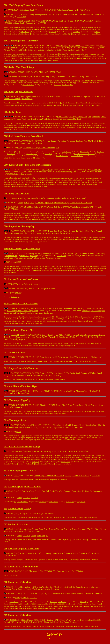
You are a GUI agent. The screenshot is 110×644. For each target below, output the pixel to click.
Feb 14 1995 (63, 117)
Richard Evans (51, 30)
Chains (64, 14)
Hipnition (48, 593)
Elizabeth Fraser (16, 540)
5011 (6, 330)
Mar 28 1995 (36, 141)
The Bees (17, 119)
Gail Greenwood (37, 81)
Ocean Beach (37, 136)
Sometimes (44, 357)
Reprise (22, 339)
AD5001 (24, 14)
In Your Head (97, 170)
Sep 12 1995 (47, 335)
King (18, 112)
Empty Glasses (79, 405)
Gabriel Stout (86, 343)
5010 (6, 304)
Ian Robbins (58, 608)
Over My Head (90, 141)
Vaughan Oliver (27, 58)
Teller (25, 50)
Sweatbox (34, 548)
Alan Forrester (61, 379)
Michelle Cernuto (28, 317)
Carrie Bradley (11, 154)
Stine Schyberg (57, 58)
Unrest (60, 343)
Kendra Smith (16, 165)
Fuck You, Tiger (29, 386)
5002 (6, 41)
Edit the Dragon (37, 593)
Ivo (15, 502)
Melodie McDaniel (77, 156)
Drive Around (96, 231)
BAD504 (35, 498)
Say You (76, 587)
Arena (57, 589)
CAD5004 (51, 72)
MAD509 (33, 598)
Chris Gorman (81, 83)
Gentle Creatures (29, 304)
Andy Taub (49, 154)
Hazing (103, 46)
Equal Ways (76, 491)
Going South (37, 5)
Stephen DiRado (94, 83)
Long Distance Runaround (45, 148)
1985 (15, 284)
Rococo (52, 288)
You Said (53, 357)
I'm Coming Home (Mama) (53, 553)
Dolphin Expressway (17, 337)
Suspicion (22, 589)
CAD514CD (85, 553)
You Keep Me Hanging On (64, 571)
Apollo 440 (53, 32)
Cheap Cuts (8, 233)
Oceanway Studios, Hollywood (51, 83)
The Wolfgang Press (19, 5)
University (33, 41)
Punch (14, 589)
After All (44, 375)
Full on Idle (20, 427)
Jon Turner (42, 502)
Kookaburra (35, 284)
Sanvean (33, 256)
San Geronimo (69, 141)
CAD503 (26, 498)
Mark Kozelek (66, 152)
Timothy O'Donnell (30, 414)
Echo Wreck (22, 531)
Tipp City (26, 400)
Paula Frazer (38, 317)
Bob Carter (16, 606)
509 (6, 615)
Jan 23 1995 (34, 76)
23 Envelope (15, 297)
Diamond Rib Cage (79, 96)
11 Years (94, 14)
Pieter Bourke (43, 268)
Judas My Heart (75, 119)
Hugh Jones (33, 608)
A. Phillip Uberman (35, 178)
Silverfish (96, 117)
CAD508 (48, 571)
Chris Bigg (72, 83)
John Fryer (63, 480)
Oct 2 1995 (34, 357)
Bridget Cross (68, 343)
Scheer (12, 352)
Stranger (67, 491)
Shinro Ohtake (38, 58)
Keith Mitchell (54, 502)
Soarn (39, 536)
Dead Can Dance (27, 266)
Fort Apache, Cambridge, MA (63, 85)
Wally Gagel (8, 217)
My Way (68, 476)
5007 (6, 193)
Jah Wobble (76, 30)
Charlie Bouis (95, 266)
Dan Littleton (34, 237)
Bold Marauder (26, 174)
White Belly (53, 207)
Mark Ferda (25, 32)
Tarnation (14, 304)
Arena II (80, 593)
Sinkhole (61, 451)
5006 (6, 165)
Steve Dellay (80, 178)
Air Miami (14, 330)
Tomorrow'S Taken (89, 373)
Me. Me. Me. (27, 330)
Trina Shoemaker (90, 54)
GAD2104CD (10, 556)
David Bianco (92, 56)
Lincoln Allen (17, 317)
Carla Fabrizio (72, 321)
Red (89, 117)
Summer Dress (56, 141)
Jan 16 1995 (63, 46)
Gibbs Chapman (32, 154)
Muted (76, 553)
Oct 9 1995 (33, 391)
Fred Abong (11, 81)
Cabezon (46, 141)
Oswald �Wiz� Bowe (88, 81)
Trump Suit (52, 231)
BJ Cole (97, 30)
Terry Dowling (82, 502)
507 (6, 566)
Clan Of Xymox (16, 486)
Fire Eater (85, 476)
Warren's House (10, 240)
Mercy (59, 375)
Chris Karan (14, 480)
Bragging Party (91, 425)
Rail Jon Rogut (41, 125)
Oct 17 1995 (47, 373)
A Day (22, 491)
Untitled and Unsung (50, 119)
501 (6, 279)
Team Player (63, 231)
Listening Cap (28, 226)
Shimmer (13, 48)
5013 (6, 368)
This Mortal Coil (23, 502)
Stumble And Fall (42, 491)
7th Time (85, 491)
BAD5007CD (64, 96)
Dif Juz (12, 524)
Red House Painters (19, 136)
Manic (29, 589)
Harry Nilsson (95, 105)
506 (6, 548)
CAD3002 (65, 207)
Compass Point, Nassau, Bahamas (28, 83)
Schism (21, 352)
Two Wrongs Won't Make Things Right (22, 311)
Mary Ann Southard (95, 455)
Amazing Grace (50, 451)
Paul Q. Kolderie (29, 85)
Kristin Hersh (16, 446)
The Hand (86, 311)
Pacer (24, 420)
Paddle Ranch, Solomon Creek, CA (75, 182)
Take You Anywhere (82, 357)
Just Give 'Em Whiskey (40, 587)
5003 (6, 67)
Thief (59, 72)
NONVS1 (99, 593)
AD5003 (75, 76)
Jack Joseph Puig (75, 81)
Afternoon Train (82, 391)
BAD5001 (79, 21)
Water (32, 471)
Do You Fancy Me (98, 311)
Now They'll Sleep (25, 67)
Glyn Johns (55, 81)
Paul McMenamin (62, 156)
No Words (30, 491)
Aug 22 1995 (36, 253)
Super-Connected (25, 92)
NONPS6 (67, 587)
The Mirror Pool (32, 249)
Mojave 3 (14, 368)
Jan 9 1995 (18, 10)
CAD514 (59, 476)
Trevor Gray (77, 27)
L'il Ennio (63, 119)
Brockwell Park (10, 143)
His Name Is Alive (59, 237)
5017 (6, 446)
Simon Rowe (49, 379)
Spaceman (54, 96)
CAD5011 (55, 391)
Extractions (23, 524)
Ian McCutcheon (39, 379)
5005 (6, 136)
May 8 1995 (47, 170)
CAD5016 (53, 405)
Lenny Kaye (97, 58)
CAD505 (26, 536)
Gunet (33, 536)
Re (47, 536)
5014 (6, 386)
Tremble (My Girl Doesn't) (44, 476)
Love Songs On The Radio (64, 373)
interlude (42, 172)
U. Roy (92, 604)
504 (6, 509)
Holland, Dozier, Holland (56, 606)
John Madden (62, 602)
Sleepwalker (25, 587)
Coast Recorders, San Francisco (84, 154)
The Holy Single (32, 446)
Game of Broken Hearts (45, 308)
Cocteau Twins (15, 279)
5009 (6, 249)
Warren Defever (80, 237)
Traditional (35, 462)
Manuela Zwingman (17, 560)
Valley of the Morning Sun (65, 172)
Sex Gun (58, 587)
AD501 (36, 288)
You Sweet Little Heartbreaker (57, 337)
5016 (6, 420)
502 (6, 471)
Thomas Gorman (99, 217)
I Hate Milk (58, 335)
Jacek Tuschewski (66, 268)
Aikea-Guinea (31, 279)
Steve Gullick (48, 58)
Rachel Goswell (27, 379)
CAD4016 (51, 10)
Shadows (79, 141)
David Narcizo (68, 455)
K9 (58, 148)
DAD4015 (24, 256)
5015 (6, 400)
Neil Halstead (17, 379)
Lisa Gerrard (16, 249)
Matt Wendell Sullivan (53, 317)
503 (6, 486)
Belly (12, 67)
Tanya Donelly (16, 213)
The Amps (14, 400)
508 (6, 582)
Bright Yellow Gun (77, 46)
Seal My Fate (82, 117)
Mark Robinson (52, 343)
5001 (6, 5)
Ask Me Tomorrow (29, 368)
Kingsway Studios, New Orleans (41, 56)
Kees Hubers (38, 240)
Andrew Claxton (90, 270)
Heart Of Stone (26, 553)
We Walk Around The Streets (64, 593)
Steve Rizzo (52, 455)
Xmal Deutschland (30, 560)
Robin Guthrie (34, 480)
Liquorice (14, 226)
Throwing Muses (17, 41)
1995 (17, 14)
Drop (28, 143)
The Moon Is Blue (29, 566)
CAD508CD (39, 620)
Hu (44, 536)
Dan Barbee (101, 152)
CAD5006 (9, 174)
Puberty (72, 117)
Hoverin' (102, 425)
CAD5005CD (28, 148)
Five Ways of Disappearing (38, 165)
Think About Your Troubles (81, 203)
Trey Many (49, 237)
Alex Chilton (102, 460)
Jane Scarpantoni (9, 58)
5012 (6, 352)
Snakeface (52, 50)
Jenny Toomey (18, 237)
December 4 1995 (25, 451)
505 (6, 524)
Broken (58, 198)
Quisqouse (44, 288)
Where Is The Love (32, 375)
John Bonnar (46, 266)
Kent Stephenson (29, 180)
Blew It (69, 233)
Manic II (36, 622)
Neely (72, 337)
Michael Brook (9, 30)
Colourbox (13, 566)
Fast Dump (64, 622)
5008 (6, 226)
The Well (77, 308)
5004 (6, 112)
